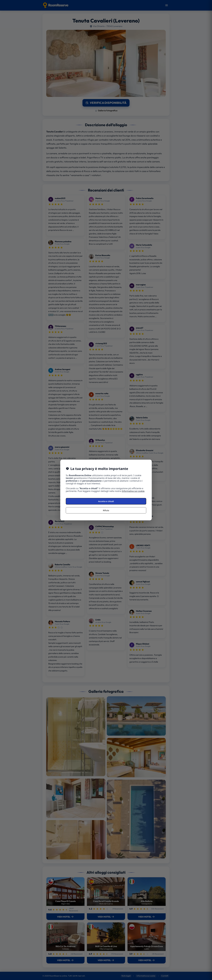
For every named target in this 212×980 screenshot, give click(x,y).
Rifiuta (106, 510)
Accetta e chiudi (106, 501)
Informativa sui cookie (133, 491)
